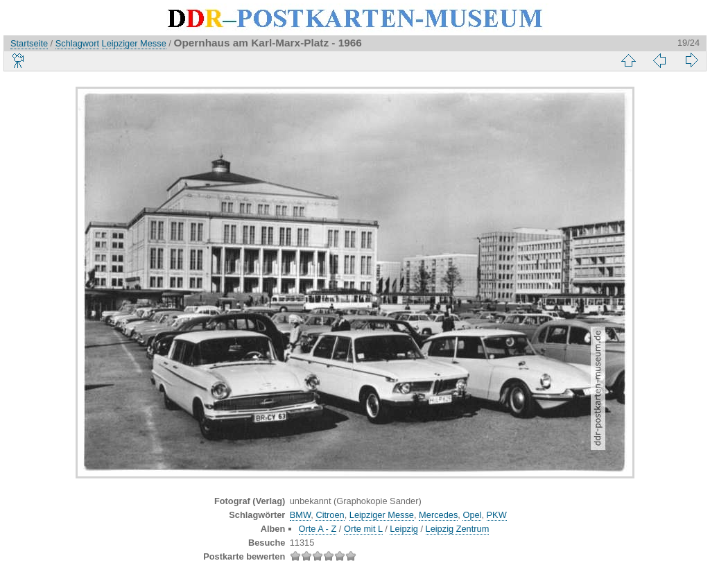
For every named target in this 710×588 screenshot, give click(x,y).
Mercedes (438, 515)
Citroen (330, 515)
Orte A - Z (318, 529)
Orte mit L (363, 529)
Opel (472, 515)
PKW (497, 515)
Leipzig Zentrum (458, 529)
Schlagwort (77, 43)
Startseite (29, 43)
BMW (301, 515)
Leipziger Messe (134, 43)
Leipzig (404, 529)
